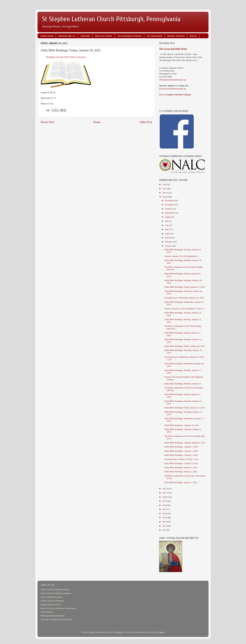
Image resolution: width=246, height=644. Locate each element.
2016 (165, 513)
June (167, 225)
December (170, 200)
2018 (165, 505)
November (170, 205)
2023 (165, 197)
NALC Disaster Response (52, 597)
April (167, 234)
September (170, 213)
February (169, 242)
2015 (165, 518)
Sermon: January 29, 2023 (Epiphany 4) (181, 256)
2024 (165, 193)
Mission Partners (176, 36)
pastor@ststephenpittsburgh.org (172, 89)
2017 (165, 509)
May (167, 229)
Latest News (47, 36)
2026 (165, 184)
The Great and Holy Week (173, 49)
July (167, 221)
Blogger (161, 632)
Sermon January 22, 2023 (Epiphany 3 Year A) (184, 309)
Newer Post (48, 122)
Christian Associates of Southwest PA (57, 619)
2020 (165, 497)
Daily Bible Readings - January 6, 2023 (181, 451)
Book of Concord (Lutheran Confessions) (58, 608)
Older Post (146, 122)
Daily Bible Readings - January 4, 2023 (181, 463)
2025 (165, 189)
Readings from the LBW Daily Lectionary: (66, 57)
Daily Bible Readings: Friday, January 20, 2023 (185, 346)
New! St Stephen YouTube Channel (175, 95)
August (168, 217)
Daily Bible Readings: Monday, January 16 (183, 384)
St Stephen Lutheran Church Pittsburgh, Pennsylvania (111, 19)
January (168, 246)
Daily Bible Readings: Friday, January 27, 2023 (185, 287)
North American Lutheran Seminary (56, 593)
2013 (165, 526)
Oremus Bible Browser (50, 605)
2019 (165, 501)
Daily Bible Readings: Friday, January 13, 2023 (185, 408)
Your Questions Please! (129, 36)
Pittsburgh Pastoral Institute (52, 616)
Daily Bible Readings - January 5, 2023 (181, 455)
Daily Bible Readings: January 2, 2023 (181, 472)
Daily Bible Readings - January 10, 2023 (182, 425)
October (169, 209)
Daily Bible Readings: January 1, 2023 (181, 482)
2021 (165, 493)
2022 (165, 489)
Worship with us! (67, 36)
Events (193, 36)
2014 (165, 522)
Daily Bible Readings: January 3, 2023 (181, 467)
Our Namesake (154, 36)
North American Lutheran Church (55, 589)
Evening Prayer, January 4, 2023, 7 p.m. (181, 459)
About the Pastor (104, 36)
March (168, 238)
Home (97, 122)
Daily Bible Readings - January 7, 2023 (181, 447)
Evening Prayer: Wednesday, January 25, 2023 (184, 298)
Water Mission (47, 612)
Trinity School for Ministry (52, 601)
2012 (165, 530)
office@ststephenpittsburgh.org (172, 80)
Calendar (85, 36)
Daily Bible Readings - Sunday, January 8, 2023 (185, 443)
